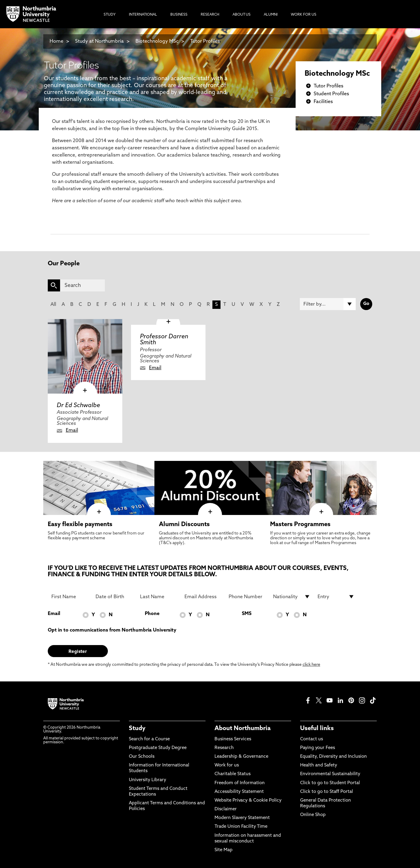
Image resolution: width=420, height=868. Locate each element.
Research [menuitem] (210, 15)
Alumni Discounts (184, 525)
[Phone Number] (247, 597)
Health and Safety (319, 765)
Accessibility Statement (239, 792)
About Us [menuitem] (242, 15)
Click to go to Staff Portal (327, 792)
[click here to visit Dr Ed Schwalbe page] (85, 356)
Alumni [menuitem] (271, 15)
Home (56, 41)
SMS (247, 614)
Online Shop (313, 815)
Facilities (323, 102)
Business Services (233, 739)
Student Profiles (331, 94)
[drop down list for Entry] (336, 597)
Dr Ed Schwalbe (78, 406)
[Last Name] (159, 597)
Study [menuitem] (110, 15)
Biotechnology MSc (157, 41)
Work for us (227, 765)
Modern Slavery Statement (242, 818)
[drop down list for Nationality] (292, 597)
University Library (148, 780)
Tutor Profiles (205, 41)
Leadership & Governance (241, 757)
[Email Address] (203, 597)
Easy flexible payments (80, 525)
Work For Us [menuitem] (304, 15)
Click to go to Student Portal (330, 783)
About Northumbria (243, 729)
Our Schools (142, 757)
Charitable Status (233, 774)
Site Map (224, 850)
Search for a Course (149, 739)
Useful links (317, 729)
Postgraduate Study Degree (158, 748)
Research (224, 748)
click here (311, 665)
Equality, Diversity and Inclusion (333, 757)
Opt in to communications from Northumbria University (112, 630)
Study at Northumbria (99, 41)
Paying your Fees (318, 748)
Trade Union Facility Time (241, 827)
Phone (152, 614)
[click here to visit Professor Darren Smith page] (168, 322)
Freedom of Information (240, 783)
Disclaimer (226, 809)
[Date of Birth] (114, 597)
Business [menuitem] (179, 15)
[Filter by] (328, 304)
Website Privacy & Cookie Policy (248, 801)
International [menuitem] (143, 15)
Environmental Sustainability (330, 774)
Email (72, 431)
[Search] (82, 285)
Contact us (312, 739)
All (53, 305)
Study (137, 729)
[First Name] (70, 597)
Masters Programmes (300, 525)
